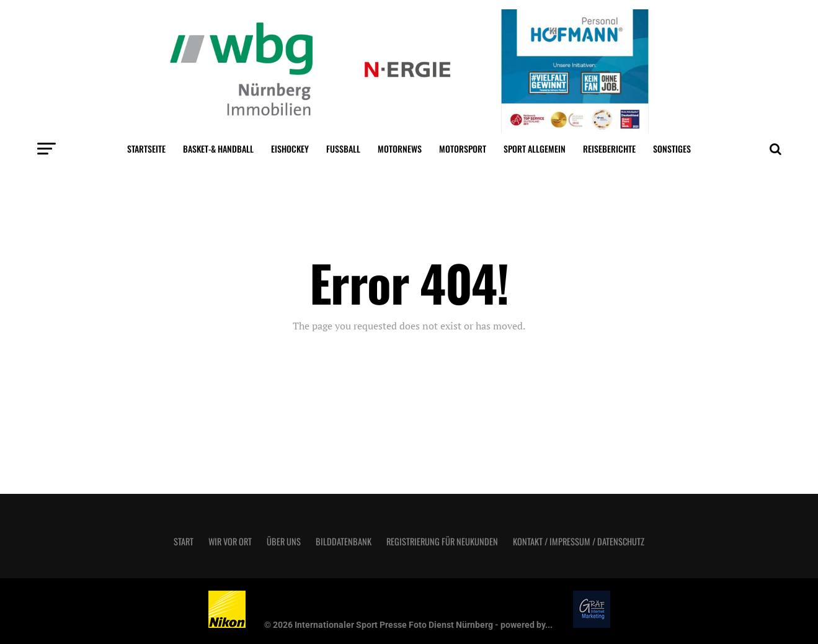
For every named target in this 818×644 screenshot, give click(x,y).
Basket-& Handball (218, 149)
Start (184, 541)
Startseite (146, 149)
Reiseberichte (609, 149)
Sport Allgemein (535, 149)
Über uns (284, 541)
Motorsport (463, 149)
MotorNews (400, 149)
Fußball (343, 149)
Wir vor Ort (230, 541)
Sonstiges (672, 149)
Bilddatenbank (344, 541)
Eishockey (290, 149)
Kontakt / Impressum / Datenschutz (579, 541)
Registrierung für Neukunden (442, 541)
